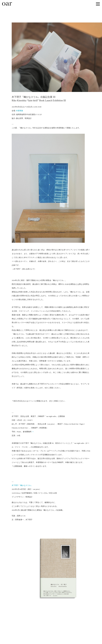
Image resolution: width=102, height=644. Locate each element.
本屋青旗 (20, 111)
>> (33, 432)
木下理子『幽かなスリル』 (22, 485)
